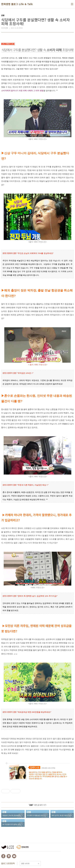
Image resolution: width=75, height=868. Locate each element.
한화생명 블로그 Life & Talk (17, 4)
